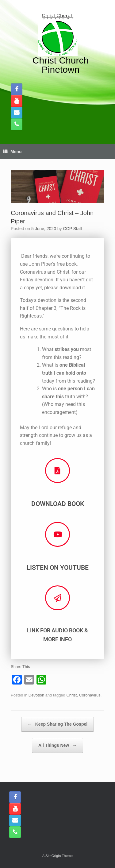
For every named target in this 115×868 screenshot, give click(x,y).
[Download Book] (57, 471)
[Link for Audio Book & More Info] (57, 598)
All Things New (57, 745)
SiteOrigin (53, 856)
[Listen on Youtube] (57, 534)
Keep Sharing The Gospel (57, 724)
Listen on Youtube (58, 568)
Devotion (36, 695)
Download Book (58, 504)
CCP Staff (73, 229)
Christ (71, 695)
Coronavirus (90, 695)
